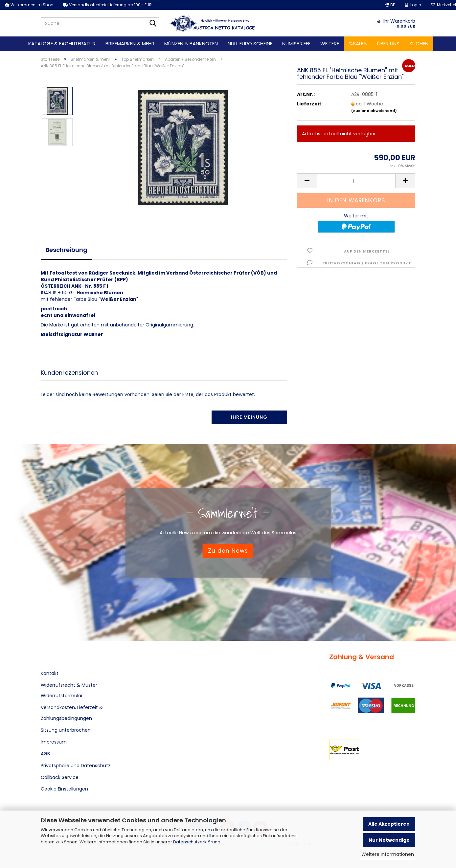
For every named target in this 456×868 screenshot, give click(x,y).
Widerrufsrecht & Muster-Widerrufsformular (70, 690)
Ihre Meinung (249, 417)
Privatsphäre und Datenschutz (76, 766)
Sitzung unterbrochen (66, 730)
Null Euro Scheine (250, 44)
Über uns (388, 44)
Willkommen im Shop (29, 5)
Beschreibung (67, 250)
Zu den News (228, 551)
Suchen (419, 44)
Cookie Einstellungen (64, 789)
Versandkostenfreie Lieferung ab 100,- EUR (107, 5)
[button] (390, 5)
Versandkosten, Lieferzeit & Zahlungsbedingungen (72, 713)
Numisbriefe (296, 44)
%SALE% (358, 44)
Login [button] (413, 5)
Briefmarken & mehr (130, 44)
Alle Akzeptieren (389, 824)
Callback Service (60, 777)
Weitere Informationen (388, 854)
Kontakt (50, 673)
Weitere (330, 44)
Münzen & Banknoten (191, 44)
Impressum (54, 742)
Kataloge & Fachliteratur (62, 44)
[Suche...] (153, 24)
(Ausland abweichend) (374, 111)
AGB (45, 754)
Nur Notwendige (389, 840)
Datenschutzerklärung (197, 842)
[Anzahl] (356, 181)
